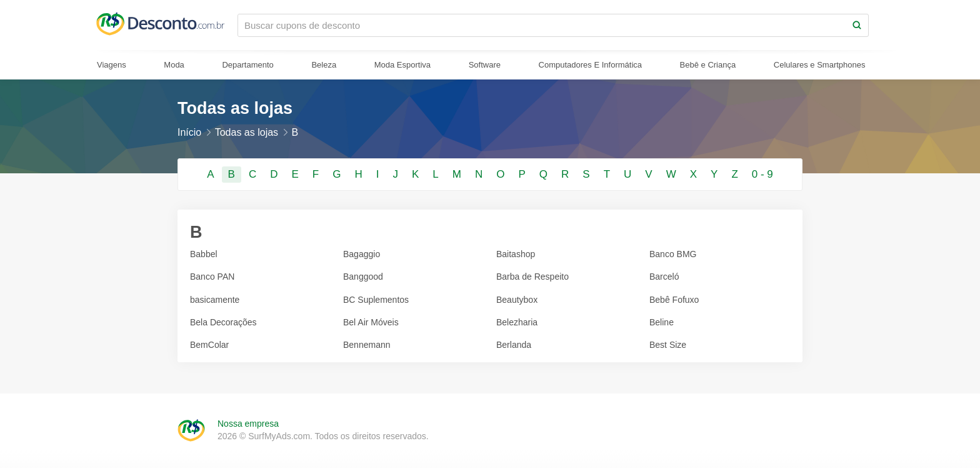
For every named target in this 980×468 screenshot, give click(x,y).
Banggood (363, 277)
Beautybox (517, 300)
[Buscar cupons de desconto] (542, 25)
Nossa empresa (248, 424)
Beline (662, 322)
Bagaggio (362, 254)
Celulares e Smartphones (820, 65)
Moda (174, 65)
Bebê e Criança (708, 65)
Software (485, 65)
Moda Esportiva (402, 65)
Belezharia (517, 322)
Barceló (664, 277)
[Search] (857, 25)
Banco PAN (212, 277)
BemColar (209, 345)
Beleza (324, 65)
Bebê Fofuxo (674, 300)
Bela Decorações (223, 322)
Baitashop (516, 254)
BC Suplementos (376, 300)
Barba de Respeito (532, 277)
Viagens (112, 65)
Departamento (247, 65)
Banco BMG (673, 254)
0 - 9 (762, 174)
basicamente (215, 300)
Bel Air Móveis (371, 322)
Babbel (204, 254)
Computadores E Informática (590, 65)
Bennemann (367, 345)
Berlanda (514, 345)
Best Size (668, 345)
